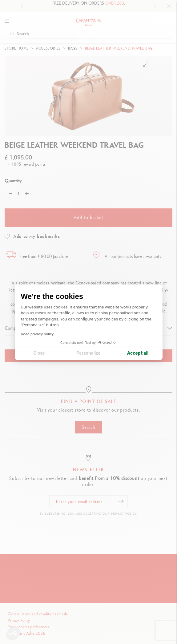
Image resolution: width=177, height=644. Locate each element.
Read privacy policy (37, 334)
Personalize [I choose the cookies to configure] (88, 353)
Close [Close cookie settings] (39, 353)
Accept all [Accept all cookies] (138, 353)
